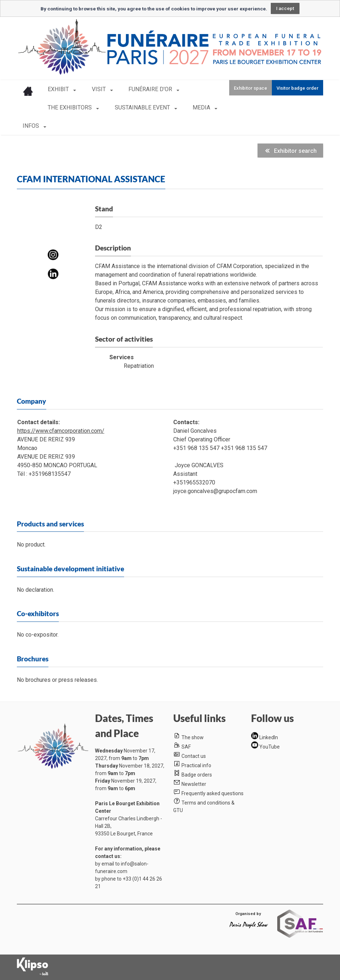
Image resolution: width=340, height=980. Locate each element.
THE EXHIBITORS (70, 107)
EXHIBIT (59, 89)
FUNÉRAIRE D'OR (143, 89)
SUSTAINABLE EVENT (139, 107)
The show (193, 737)
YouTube (270, 747)
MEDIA (194, 107)
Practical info (196, 765)
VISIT (95, 89)
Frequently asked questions (212, 793)
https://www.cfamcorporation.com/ (61, 431)
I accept (285, 8)
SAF (186, 747)
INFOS (32, 126)
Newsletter (194, 784)
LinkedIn (269, 737)
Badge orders (197, 775)
